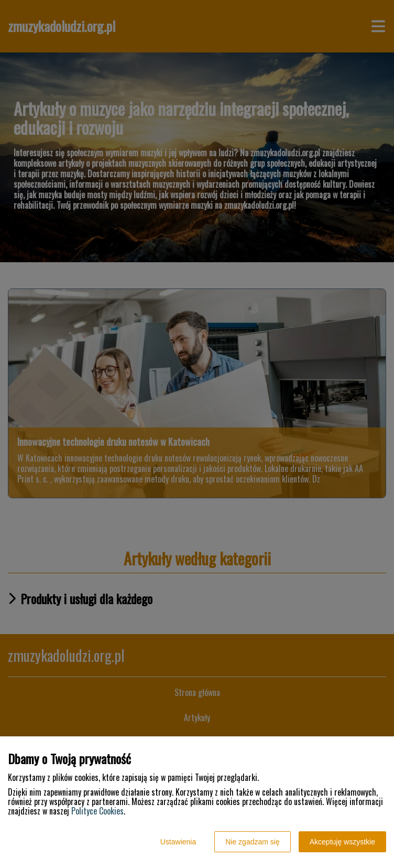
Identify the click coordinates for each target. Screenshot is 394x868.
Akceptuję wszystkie (342, 842)
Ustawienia (178, 842)
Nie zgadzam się (253, 842)
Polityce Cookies (97, 811)
